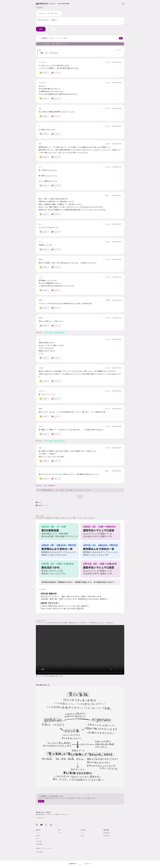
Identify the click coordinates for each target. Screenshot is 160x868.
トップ (38, 833)
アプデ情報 (39, 841)
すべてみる (119, 50)
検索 (121, 38)
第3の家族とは (107, 833)
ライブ (60, 833)
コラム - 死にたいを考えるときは (54, 332)
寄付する (41, 801)
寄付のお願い (107, 836)
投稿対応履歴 (39, 844)
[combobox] (51, 29)
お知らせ (38, 836)
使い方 (39, 490)
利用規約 (38, 848)
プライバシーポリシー (47, 848)
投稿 (41, 29)
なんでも (40, 7)
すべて (45, 38)
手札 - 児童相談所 (50, 485)
